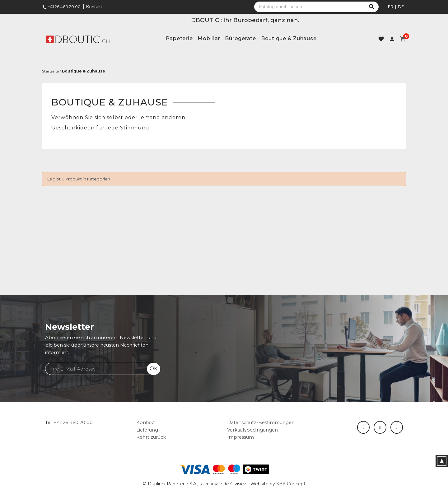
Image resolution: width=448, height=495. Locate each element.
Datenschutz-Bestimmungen (261, 423)
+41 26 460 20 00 (61, 7)
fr (391, 7)
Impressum (240, 437)
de (401, 7)
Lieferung (147, 430)
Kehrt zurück (151, 437)
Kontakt (94, 7)
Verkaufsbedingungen (252, 430)
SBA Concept (291, 484)
